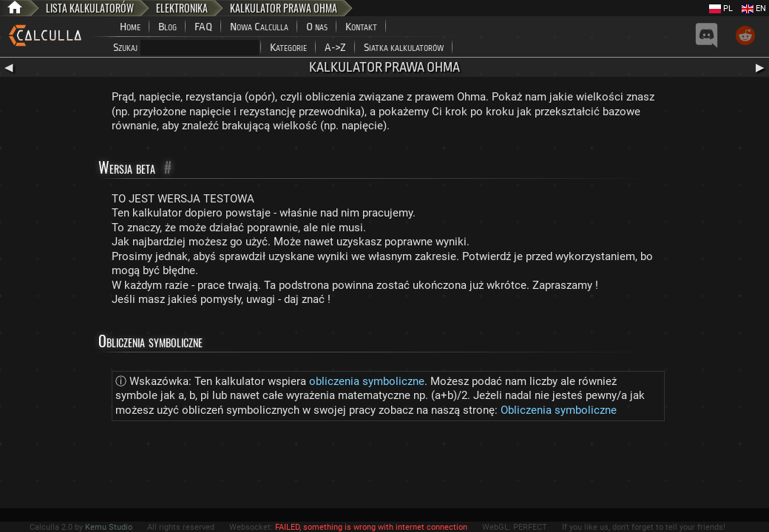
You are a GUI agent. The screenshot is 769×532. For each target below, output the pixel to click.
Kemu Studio (109, 527)
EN (754, 8)
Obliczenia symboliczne (559, 410)
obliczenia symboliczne (367, 381)
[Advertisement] (384, 468)
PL (721, 8)
